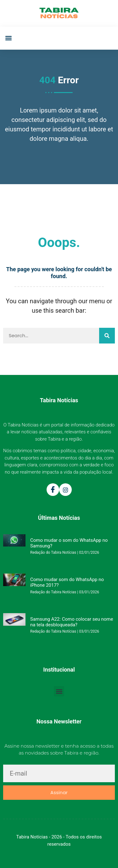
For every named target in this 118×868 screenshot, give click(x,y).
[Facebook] (53, 490)
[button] (8, 38)
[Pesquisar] (107, 336)
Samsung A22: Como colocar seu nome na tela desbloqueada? (72, 622)
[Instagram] (65, 490)
